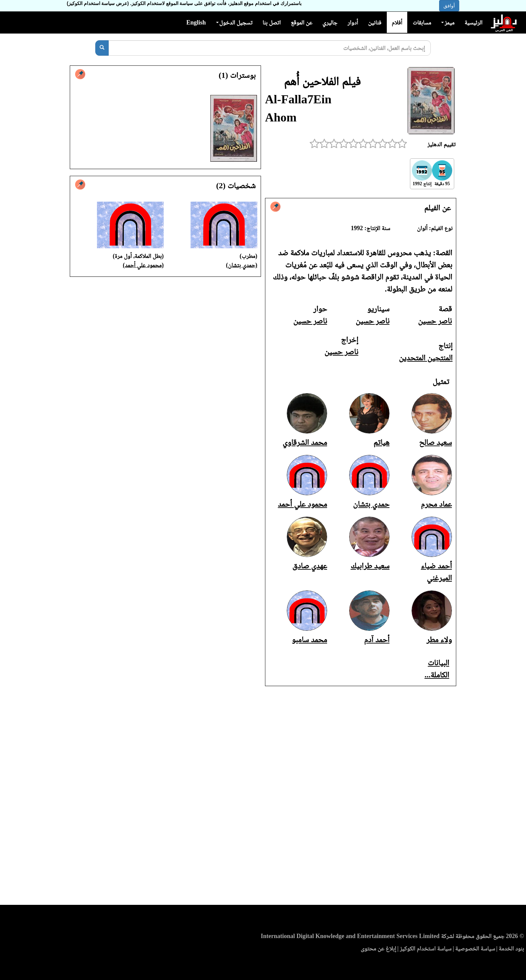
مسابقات (422, 22)
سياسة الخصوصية (475, 948)
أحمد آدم (377, 639)
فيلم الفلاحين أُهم (322, 81)
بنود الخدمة (511, 948)
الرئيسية (474, 22)
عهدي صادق (310, 566)
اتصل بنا (271, 22)
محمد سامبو (309, 639)
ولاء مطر (439, 639)
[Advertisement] (263, 797)
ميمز (448, 22)
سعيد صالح (435, 442)
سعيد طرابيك (370, 566)
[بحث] (102, 48)
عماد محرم (436, 504)
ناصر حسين (435, 321)
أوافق (449, 6)
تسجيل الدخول (234, 22)
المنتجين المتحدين (426, 358)
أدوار (353, 22)
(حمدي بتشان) (242, 265)
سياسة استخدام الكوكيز (426, 948)
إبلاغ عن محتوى (378, 948)
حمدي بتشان (371, 504)
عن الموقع (302, 22)
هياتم (381, 442)
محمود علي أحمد (302, 504)
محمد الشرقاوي (305, 442)
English (196, 22)
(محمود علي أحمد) (143, 265)
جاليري (330, 22)
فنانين (375, 22)
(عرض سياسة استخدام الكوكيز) (98, 3)
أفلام (397, 22)
